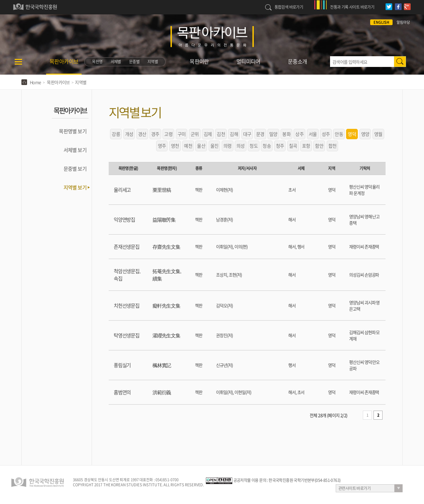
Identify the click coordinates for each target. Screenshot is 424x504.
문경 (260, 134)
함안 (319, 146)
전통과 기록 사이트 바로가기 (352, 7)
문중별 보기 (75, 169)
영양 (365, 134)
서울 (313, 134)
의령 (228, 146)
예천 (188, 146)
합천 (333, 146)
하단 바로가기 (0, 0)
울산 (201, 146)
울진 (215, 146)
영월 (378, 134)
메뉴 (18, 66)
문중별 (134, 62)
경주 (155, 134)
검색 (400, 62)
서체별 (116, 62)
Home (35, 82)
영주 (162, 146)
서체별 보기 (75, 150)
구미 (182, 134)
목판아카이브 (64, 61)
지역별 (153, 62)
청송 (267, 146)
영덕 (352, 134)
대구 (247, 134)
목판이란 (199, 61)
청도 (254, 146)
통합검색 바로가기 (289, 7)
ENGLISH (381, 22)
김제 (208, 134)
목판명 (97, 62)
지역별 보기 (75, 187)
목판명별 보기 (73, 131)
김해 (234, 134)
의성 (241, 146)
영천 (175, 146)
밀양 (273, 134)
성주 (326, 134)
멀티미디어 (248, 61)
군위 (195, 134)
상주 (299, 134)
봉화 (286, 134)
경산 (142, 134)
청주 (280, 146)
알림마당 (403, 22)
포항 (306, 146)
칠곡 (293, 146)
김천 (221, 134)
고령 (168, 134)
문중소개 (298, 61)
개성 (129, 134)
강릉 (116, 134)
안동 (339, 134)
